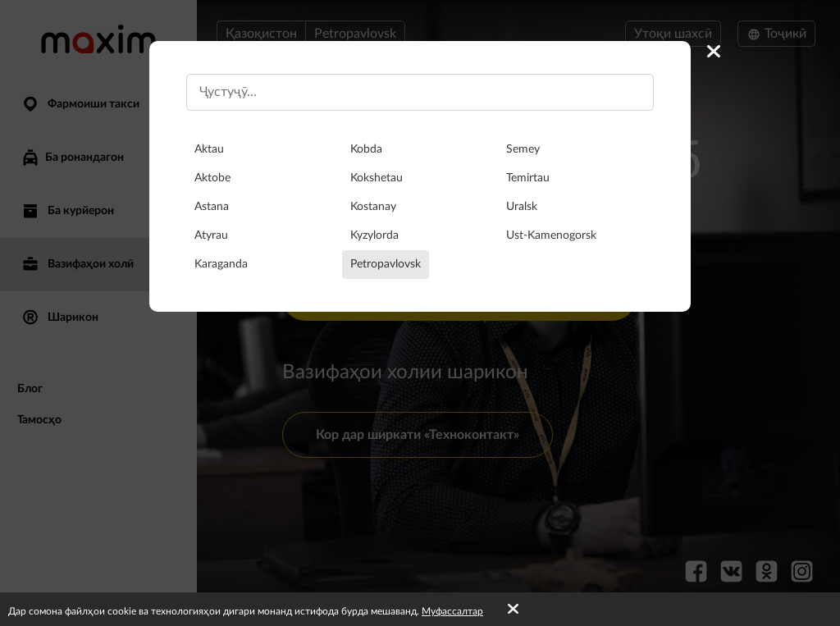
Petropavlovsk (386, 264)
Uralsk (522, 207)
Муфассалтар (452, 611)
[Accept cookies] (513, 610)
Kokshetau (377, 178)
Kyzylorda (374, 235)
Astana (212, 207)
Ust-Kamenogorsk (551, 235)
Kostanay (373, 207)
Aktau (209, 149)
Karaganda (221, 264)
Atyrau (211, 235)
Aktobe (212, 178)
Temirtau (528, 178)
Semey (523, 149)
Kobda (366, 149)
